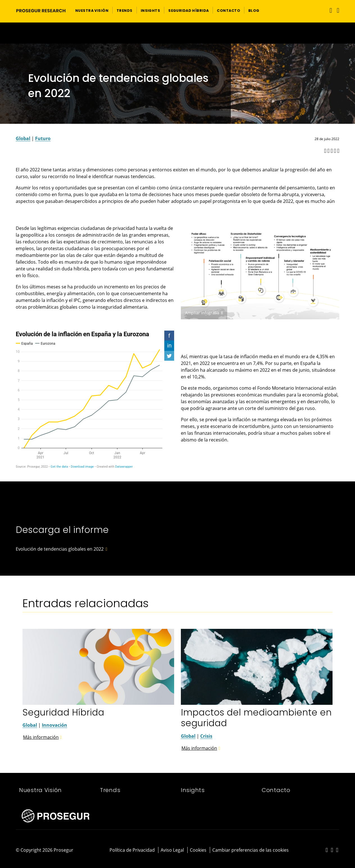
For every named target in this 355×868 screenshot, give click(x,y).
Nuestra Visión (40, 790)
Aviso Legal (172, 850)
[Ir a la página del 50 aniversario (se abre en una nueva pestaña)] (177, 33)
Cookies (198, 850)
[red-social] (327, 850)
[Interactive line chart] (95, 400)
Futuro (43, 138)
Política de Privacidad (132, 850)
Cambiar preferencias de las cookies (251, 850)
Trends (110, 790)
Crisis (206, 736)
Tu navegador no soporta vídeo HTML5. (177, 33)
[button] (92, 10)
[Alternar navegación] (330, 10)
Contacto (276, 790)
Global (23, 138)
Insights (193, 790)
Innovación (54, 725)
